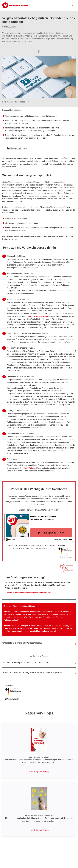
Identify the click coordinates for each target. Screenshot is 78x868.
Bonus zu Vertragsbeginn (37, 316)
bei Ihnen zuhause (42, 631)
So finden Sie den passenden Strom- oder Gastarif (26, 663)
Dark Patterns (30, 468)
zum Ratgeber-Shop (38, 772)
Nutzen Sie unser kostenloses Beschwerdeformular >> (29, 593)
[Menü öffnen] (73, 6)
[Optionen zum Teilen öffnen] (39, 51)
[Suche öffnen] (67, 5)
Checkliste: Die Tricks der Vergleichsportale (22, 643)
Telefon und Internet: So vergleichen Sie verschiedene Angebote (32, 672)
